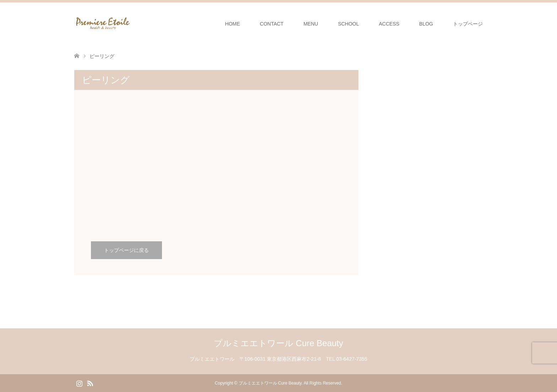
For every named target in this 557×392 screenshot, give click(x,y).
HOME (233, 24)
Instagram (79, 383)
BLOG (426, 24)
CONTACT (272, 24)
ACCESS (389, 24)
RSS (90, 383)
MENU (311, 24)
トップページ (468, 24)
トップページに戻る (126, 250)
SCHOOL (348, 24)
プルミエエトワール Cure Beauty (278, 343)
